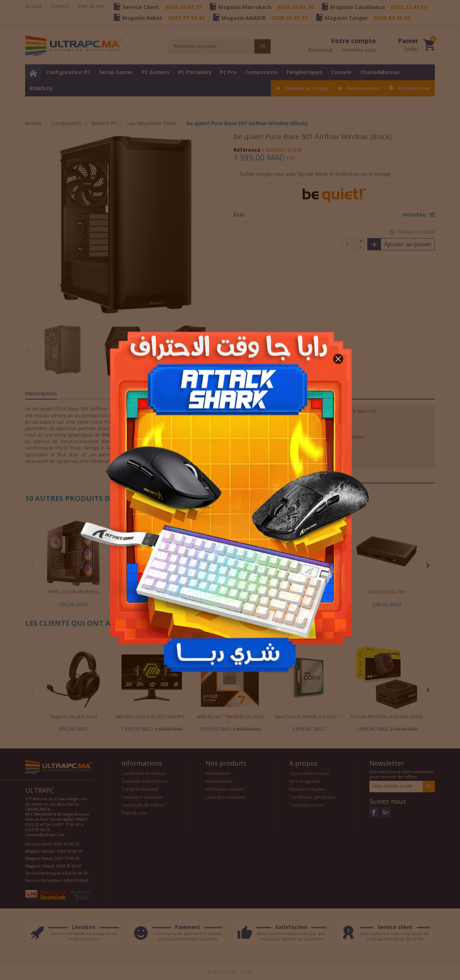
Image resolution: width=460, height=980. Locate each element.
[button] (338, 359)
